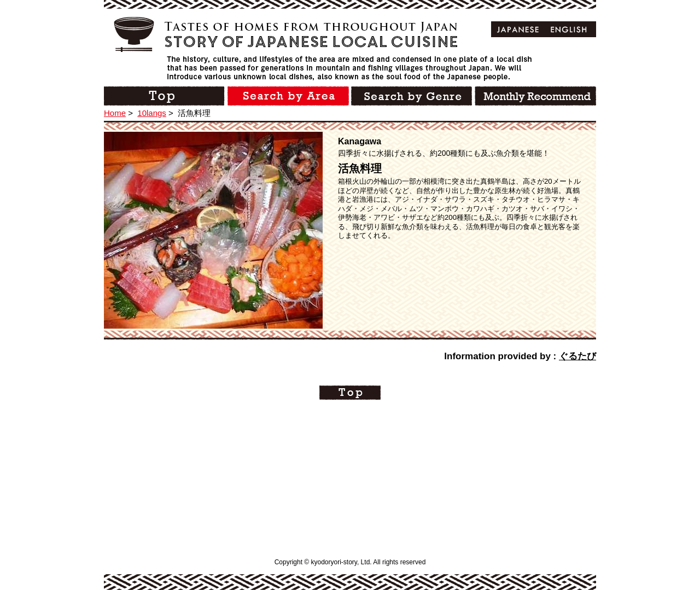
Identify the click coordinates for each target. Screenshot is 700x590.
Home (115, 113)
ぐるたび (577, 356)
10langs (152, 113)
